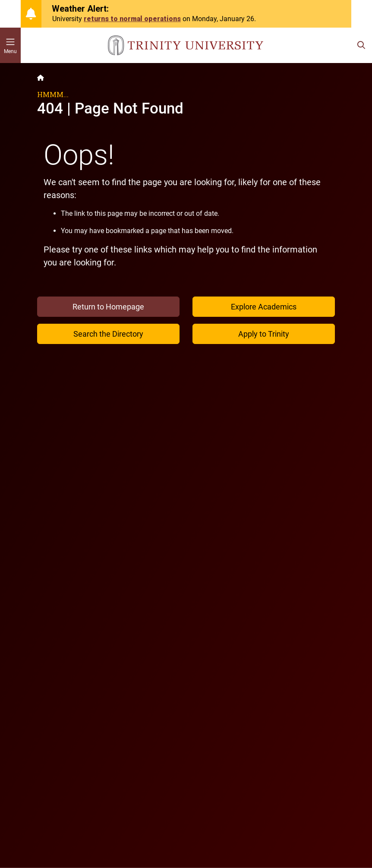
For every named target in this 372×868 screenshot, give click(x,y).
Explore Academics (264, 307)
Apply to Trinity (264, 334)
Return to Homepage (108, 307)
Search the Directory (108, 334)
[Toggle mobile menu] (10, 45)
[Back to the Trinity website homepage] (41, 78)
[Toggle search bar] (361, 45)
